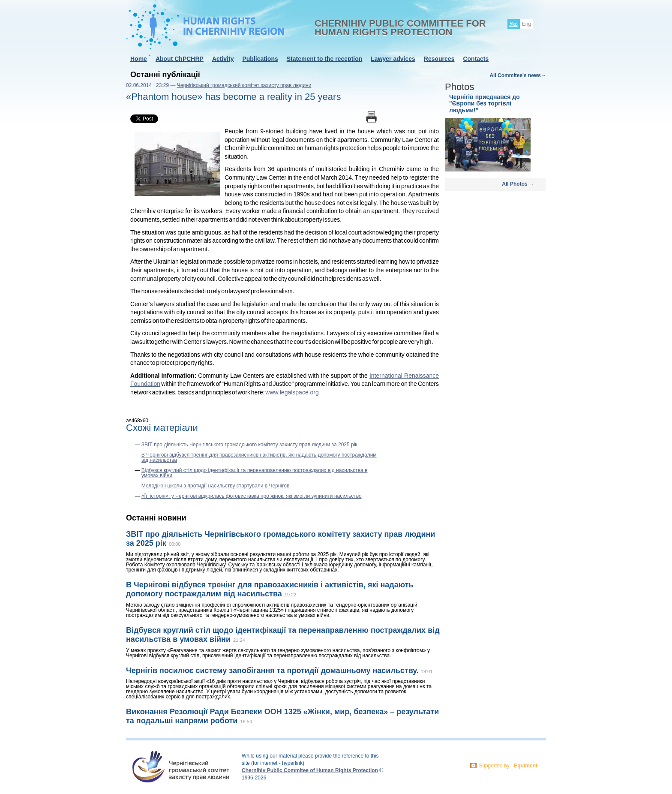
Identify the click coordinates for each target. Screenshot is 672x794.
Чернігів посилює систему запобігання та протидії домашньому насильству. (273, 671)
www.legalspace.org (292, 392)
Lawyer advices (393, 59)
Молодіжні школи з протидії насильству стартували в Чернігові (216, 486)
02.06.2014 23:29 (147, 85)
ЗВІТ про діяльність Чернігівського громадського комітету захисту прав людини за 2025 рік (249, 445)
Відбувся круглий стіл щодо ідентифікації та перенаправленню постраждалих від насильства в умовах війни (255, 473)
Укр (514, 24)
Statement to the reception (325, 59)
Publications (260, 59)
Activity (223, 59)
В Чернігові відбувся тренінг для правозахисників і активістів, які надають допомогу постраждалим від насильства (259, 457)
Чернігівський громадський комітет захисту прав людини (244, 85)
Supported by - (508, 766)
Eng (526, 24)
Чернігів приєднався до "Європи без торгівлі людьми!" (484, 104)
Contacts (476, 59)
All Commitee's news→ (518, 75)
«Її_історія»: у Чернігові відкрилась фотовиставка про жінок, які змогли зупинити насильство (252, 496)
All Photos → (518, 184)
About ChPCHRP (180, 59)
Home (139, 59)
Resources (439, 59)
